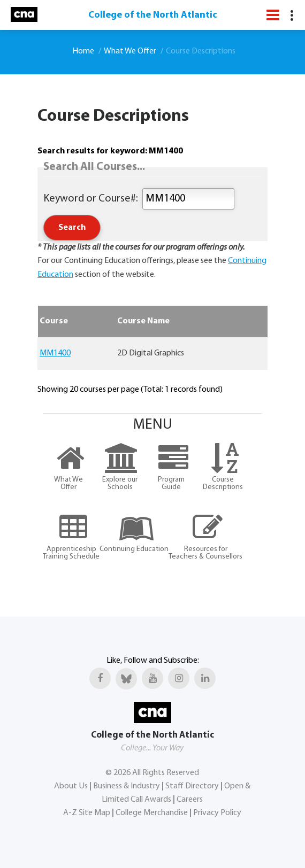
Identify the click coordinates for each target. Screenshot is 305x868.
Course (54, 321)
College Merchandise (152, 813)
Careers (190, 800)
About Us (71, 786)
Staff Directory (192, 786)
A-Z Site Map (87, 813)
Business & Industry (127, 786)
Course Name (143, 321)
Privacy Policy (217, 813)
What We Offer (130, 51)
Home (83, 51)
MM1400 (55, 353)
